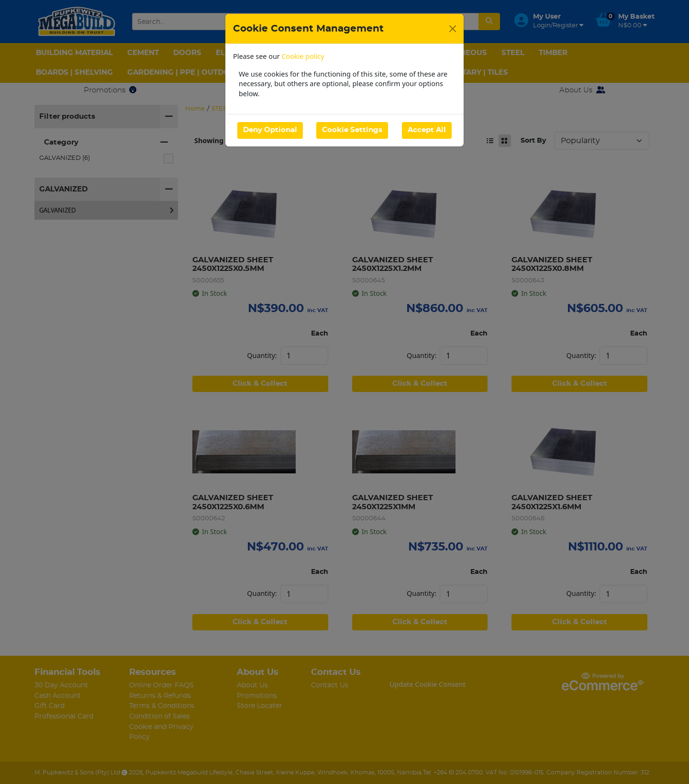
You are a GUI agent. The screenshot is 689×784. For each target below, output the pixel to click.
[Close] (453, 29)
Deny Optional (270, 130)
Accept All (427, 130)
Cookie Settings (352, 130)
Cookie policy (303, 56)
